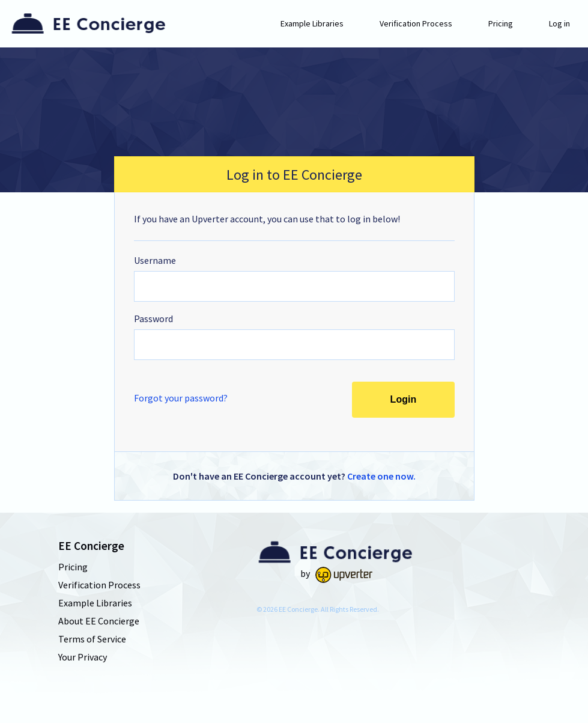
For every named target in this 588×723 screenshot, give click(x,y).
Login (403, 399)
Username (155, 260)
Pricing (501, 23)
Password (153, 319)
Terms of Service (92, 639)
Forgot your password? (181, 398)
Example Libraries (312, 23)
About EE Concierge (99, 621)
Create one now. (381, 476)
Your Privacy (83, 657)
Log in (559, 23)
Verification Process (416, 23)
